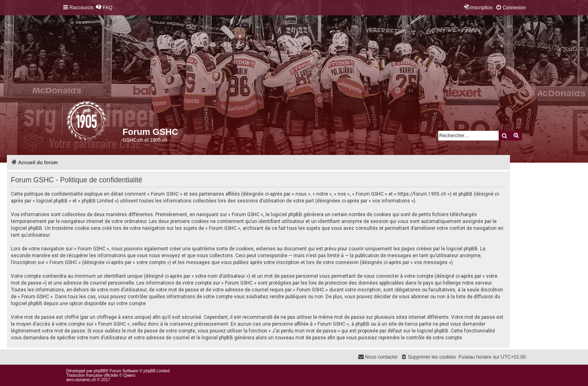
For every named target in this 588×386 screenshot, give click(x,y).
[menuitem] (104, 8)
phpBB (99, 371)
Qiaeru (129, 375)
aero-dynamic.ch (81, 380)
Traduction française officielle (92, 375)
